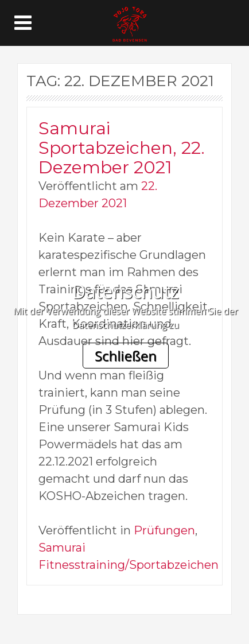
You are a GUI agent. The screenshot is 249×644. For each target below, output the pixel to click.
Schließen (126, 356)
